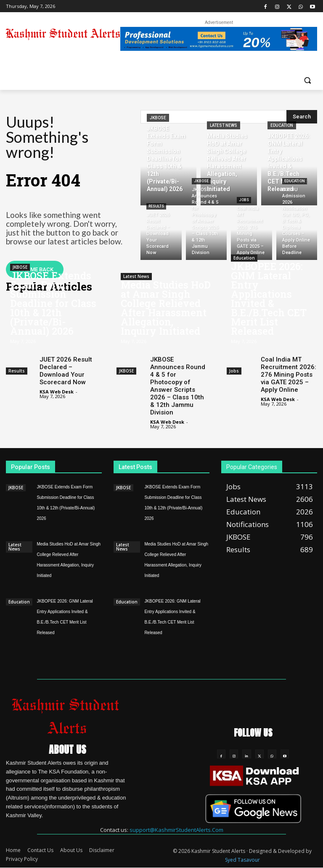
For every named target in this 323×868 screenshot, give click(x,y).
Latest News (224, 125)
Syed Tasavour (242, 860)
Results (156, 206)
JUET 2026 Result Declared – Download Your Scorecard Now (66, 371)
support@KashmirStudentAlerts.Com (176, 830)
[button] (307, 80)
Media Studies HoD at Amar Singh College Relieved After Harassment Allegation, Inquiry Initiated (166, 308)
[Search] (302, 117)
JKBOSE (158, 118)
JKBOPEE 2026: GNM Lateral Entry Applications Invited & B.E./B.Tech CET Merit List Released (269, 299)
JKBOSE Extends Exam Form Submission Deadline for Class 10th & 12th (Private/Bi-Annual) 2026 (53, 303)
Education (282, 125)
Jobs (244, 200)
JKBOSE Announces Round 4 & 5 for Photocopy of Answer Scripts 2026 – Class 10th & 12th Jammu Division (178, 386)
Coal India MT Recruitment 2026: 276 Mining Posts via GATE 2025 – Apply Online (289, 375)
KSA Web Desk (57, 392)
